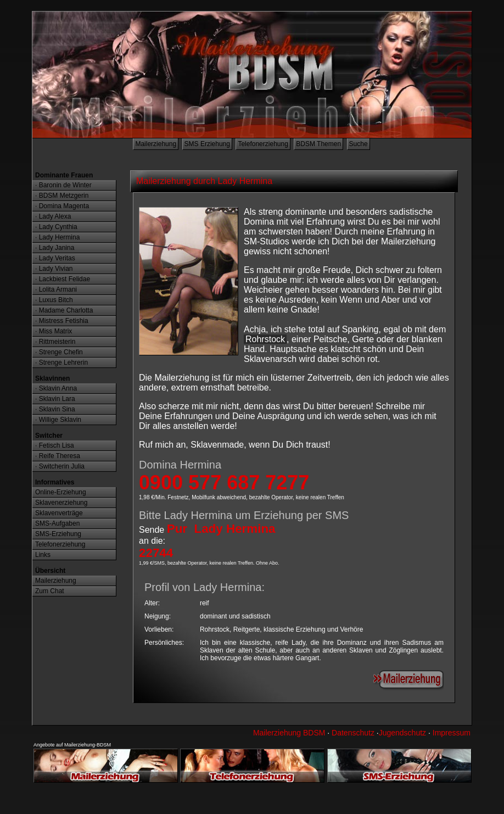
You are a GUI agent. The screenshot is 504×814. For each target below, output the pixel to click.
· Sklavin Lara (55, 399)
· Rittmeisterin (55, 342)
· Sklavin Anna (56, 388)
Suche (359, 144)
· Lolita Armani (56, 289)
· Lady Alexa (53, 216)
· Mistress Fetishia (62, 321)
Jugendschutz (402, 733)
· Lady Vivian (54, 269)
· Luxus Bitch (54, 300)
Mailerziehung (156, 144)
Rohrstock (265, 339)
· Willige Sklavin (58, 420)
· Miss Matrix (54, 331)
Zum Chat (50, 591)
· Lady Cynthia (56, 227)
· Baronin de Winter (63, 185)
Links (43, 555)
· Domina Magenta (62, 206)
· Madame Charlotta (64, 310)
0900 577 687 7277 (224, 483)
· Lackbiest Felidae (63, 279)
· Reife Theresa (58, 456)
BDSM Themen (318, 144)
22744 (156, 553)
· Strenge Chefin (59, 352)
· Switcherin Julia (60, 466)
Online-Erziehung (61, 492)
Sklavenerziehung (61, 503)
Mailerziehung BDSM (289, 733)
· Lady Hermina (57, 237)
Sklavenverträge (59, 513)
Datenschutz (353, 733)
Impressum (452, 733)
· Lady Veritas (55, 258)
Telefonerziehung (263, 144)
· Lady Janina (55, 248)
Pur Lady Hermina (221, 529)
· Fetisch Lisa (55, 445)
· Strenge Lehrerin (61, 363)
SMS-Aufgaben (57, 523)
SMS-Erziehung (58, 534)
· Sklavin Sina (55, 409)
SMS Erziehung (207, 144)
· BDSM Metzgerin (62, 196)
